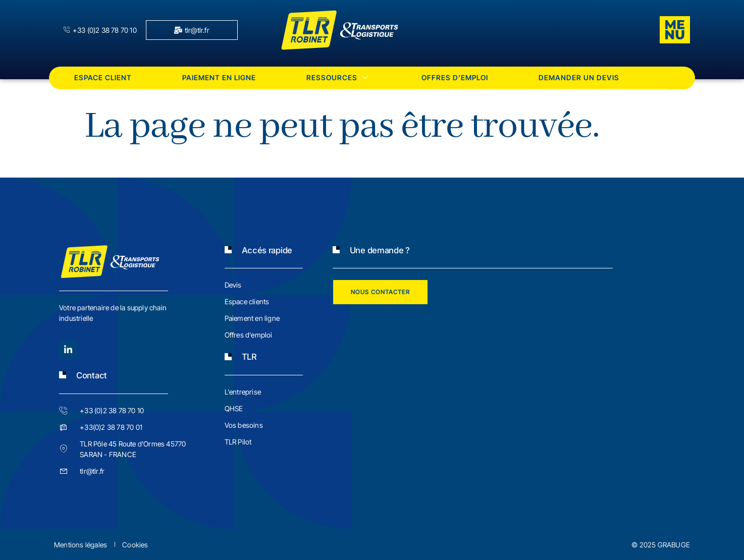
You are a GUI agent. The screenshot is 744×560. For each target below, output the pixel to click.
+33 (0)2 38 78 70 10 (100, 30)
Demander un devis (579, 77)
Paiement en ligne (219, 77)
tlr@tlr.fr (192, 30)
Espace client (103, 77)
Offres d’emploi (455, 77)
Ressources (339, 77)
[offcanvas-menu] (675, 30)
